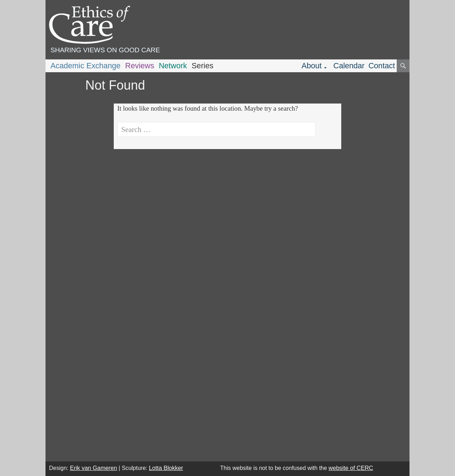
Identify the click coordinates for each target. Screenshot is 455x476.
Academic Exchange (85, 66)
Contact (382, 66)
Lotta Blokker (166, 468)
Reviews (140, 66)
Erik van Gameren (94, 468)
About (312, 66)
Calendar (349, 66)
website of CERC (351, 468)
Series (202, 66)
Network (173, 66)
